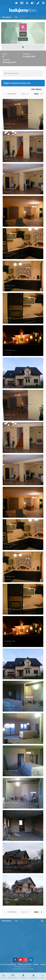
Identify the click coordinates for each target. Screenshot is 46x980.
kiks (10, 127)
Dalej (36, 94)
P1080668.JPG (10, 318)
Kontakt (36, 964)
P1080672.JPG (10, 221)
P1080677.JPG (10, 124)
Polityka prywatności (25, 964)
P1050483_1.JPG (11, 835)
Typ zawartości (12, 73)
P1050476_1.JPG (11, 900)
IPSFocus (13, 964)
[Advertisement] (23, 941)
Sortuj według (37, 89)
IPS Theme (4, 964)
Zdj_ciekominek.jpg (11, 803)
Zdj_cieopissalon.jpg (12, 738)
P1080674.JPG (10, 189)
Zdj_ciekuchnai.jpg (11, 771)
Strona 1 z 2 (25, 94)
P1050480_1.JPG (11, 868)
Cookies (43, 964)
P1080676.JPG (10, 156)
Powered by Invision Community (23, 969)
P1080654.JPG (10, 383)
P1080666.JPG (10, 350)
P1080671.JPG (10, 253)
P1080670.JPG (10, 286)
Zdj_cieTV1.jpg (10, 706)
